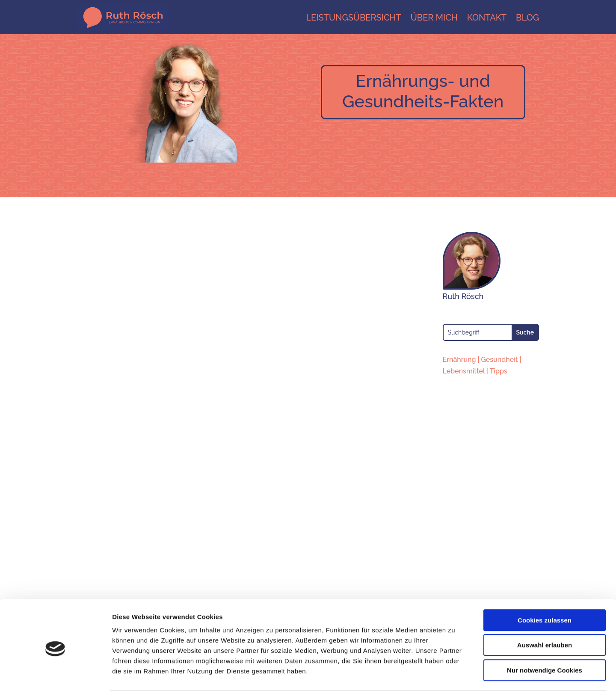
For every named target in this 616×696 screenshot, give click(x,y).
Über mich (434, 18)
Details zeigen (455, 679)
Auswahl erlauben (545, 617)
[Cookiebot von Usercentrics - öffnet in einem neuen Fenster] (55, 679)
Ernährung (459, 360)
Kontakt (487, 18)
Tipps (499, 371)
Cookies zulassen (545, 591)
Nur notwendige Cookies (545, 641)
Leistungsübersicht (353, 18)
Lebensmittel (464, 371)
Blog (527, 18)
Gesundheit (499, 360)
